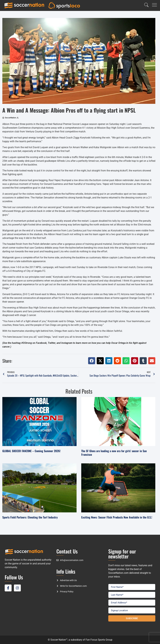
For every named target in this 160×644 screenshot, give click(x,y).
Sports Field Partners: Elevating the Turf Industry (30, 517)
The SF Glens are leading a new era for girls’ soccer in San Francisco (114, 453)
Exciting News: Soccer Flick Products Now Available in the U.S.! (117, 517)
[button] (92, 361)
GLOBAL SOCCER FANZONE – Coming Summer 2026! (31, 451)
